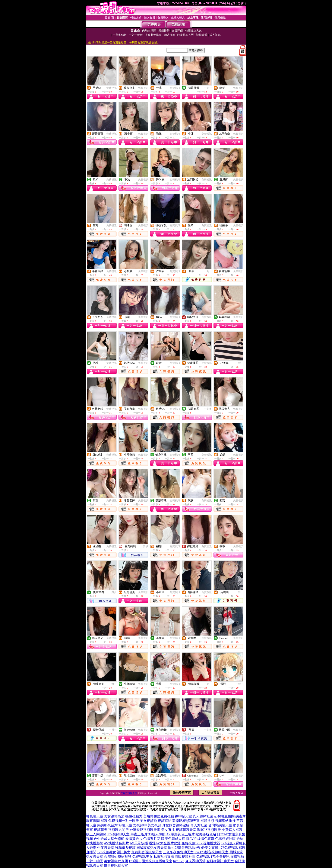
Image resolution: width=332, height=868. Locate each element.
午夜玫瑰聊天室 (129, 793)
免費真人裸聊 (232, 830)
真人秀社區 (199, 825)
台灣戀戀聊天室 (220, 825)
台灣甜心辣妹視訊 (118, 857)
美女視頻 (154, 825)
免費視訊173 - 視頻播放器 (201, 843)
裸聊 (104, 821)
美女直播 (168, 830)
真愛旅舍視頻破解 (176, 825)
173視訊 (135, 861)
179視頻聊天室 (118, 834)
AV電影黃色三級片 (181, 834)
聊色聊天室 (95, 816)
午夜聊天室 (106, 848)
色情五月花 (152, 839)
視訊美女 (124, 852)
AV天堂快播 (139, 843)
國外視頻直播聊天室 (157, 861)
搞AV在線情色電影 (200, 839)
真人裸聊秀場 (195, 861)
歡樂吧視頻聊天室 (186, 821)
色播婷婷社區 (225, 839)
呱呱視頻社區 (185, 857)
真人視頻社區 (203, 816)
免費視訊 (111, 88)
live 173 (179, 861)
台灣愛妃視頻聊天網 (145, 830)
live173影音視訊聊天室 (212, 852)
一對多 (208, 409)
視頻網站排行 (225, 821)
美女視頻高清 (114, 816)
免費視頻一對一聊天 (124, 821)
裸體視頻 (207, 821)
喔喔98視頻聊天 (209, 830)
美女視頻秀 (148, 821)
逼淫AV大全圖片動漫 (165, 843)
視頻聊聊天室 (186, 830)
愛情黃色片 (134, 839)
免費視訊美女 (142, 857)
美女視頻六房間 (116, 861)
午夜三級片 (139, 834)
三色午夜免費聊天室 (178, 852)
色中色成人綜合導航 (109, 839)
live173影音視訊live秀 (184, 848)
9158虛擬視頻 (125, 848)
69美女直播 (210, 848)
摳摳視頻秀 (134, 816)
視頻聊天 (101, 830)
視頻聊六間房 (118, 830)
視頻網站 (165, 821)
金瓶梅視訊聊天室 (220, 861)
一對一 (208, 88)
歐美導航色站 (206, 834)
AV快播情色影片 (116, 843)
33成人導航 (157, 834)
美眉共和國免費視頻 (159, 816)
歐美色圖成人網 (173, 839)
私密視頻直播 (164, 857)
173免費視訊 (228, 848)
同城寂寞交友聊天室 (152, 848)
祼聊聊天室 (183, 816)
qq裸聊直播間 (224, 816)
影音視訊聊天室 (116, 866)
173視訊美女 (107, 852)
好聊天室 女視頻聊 (133, 825)
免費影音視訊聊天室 (147, 852)
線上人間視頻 (96, 834)
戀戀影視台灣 (107, 825)
